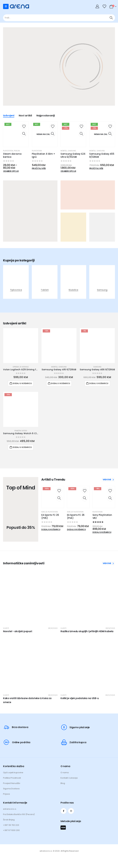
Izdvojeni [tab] (9, 116)
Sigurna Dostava (11, 789)
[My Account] (98, 6)
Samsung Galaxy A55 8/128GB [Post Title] (102, 155)
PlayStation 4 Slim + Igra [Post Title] (43, 155)
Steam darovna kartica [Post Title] (12, 155)
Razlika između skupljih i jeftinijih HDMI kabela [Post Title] (87, 631)
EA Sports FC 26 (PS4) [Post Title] (76, 516)
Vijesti (6, 628)
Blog (63, 783)
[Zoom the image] (88, 67)
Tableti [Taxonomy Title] (45, 290)
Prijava (6, 794)
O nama (65, 773)
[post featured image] (16, 281)
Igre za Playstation (50, 512)
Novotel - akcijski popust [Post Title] (18, 631)
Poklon (17, 151)
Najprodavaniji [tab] (46, 116)
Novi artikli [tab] (25, 116)
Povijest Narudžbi (12, 783)
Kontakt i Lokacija (69, 778)
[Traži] (111, 18)
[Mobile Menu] (6, 6)
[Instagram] (71, 811)
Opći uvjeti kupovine (13, 773)
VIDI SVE (108, 480)
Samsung (72, 151)
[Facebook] (64, 811)
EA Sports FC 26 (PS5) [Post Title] (50, 516)
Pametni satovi (21, 431)
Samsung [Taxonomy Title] (102, 290)
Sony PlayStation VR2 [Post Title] (102, 516)
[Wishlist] (104, 6)
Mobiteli (64, 151)
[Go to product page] (21, 346)
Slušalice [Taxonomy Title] (73, 290)
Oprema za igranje (21, 367)
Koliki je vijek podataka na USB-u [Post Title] (80, 698)
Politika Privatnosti (12, 778)
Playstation (8, 151)
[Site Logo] (19, 6)
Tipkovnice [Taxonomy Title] (16, 290)
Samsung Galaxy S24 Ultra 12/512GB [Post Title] (73, 155)
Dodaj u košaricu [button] (22, 383)
